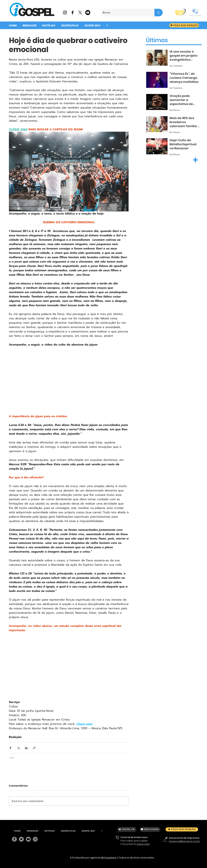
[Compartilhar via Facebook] (10, 748)
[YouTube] (28, 839)
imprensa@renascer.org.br (184, 841)
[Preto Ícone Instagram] (65, 13)
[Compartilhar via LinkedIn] (26, 748)
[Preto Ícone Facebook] (73, 13)
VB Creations (109, 858)
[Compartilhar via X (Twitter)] (18, 748)
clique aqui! (143, 844)
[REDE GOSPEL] (150, 829)
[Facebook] (14, 839)
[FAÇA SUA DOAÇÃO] (184, 25)
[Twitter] (21, 839)
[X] (80, 13)
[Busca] (125, 13)
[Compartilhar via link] (34, 748)
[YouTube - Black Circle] (88, 13)
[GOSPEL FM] (127, 829)
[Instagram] (35, 839)
